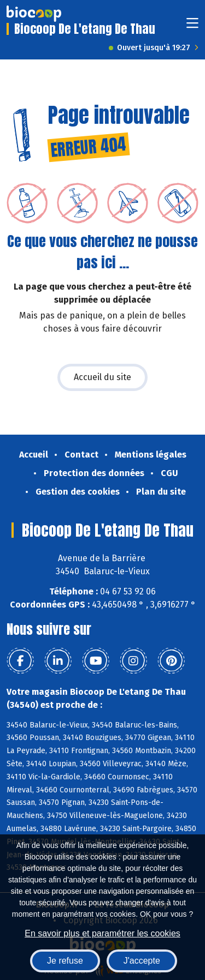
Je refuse (65, 961)
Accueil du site (102, 377)
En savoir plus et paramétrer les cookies (102, 933)
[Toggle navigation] (192, 26)
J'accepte (142, 961)
